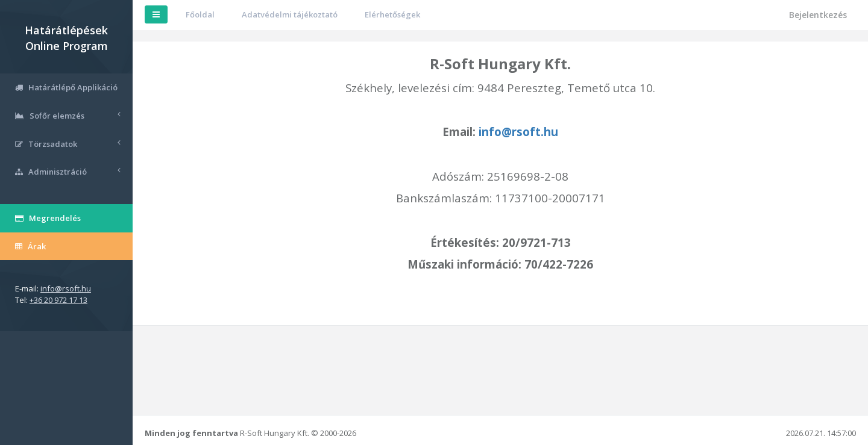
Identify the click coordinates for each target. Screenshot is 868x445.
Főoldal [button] (200, 14)
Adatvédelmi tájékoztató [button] (290, 14)
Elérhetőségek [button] (392, 14)
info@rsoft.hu (66, 288)
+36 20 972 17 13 (58, 300)
